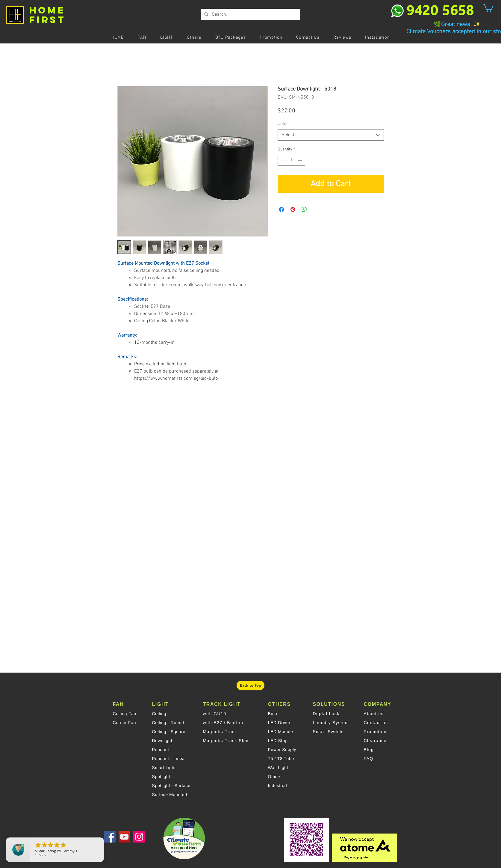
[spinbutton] (291, 160)
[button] (488, 7)
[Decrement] (282, 160)
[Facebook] (110, 837)
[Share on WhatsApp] (304, 210)
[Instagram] (139, 837)
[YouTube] (124, 837)
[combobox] (331, 135)
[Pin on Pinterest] (293, 210)
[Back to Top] (250, 685)
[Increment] (301, 160)
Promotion (375, 732)
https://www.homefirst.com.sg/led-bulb (176, 379)
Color (283, 124)
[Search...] (250, 14)
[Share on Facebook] (281, 210)
